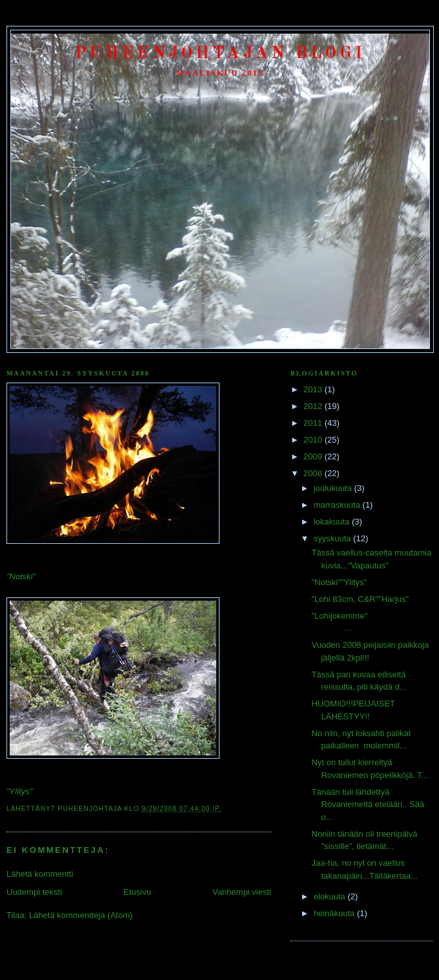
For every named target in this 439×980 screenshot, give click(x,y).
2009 (314, 456)
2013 (314, 389)
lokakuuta (333, 522)
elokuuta (331, 896)
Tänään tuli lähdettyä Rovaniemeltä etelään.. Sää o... (368, 805)
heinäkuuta (335, 913)
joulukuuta (334, 488)
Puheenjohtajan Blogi (220, 54)
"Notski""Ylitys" (339, 582)
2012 (314, 406)
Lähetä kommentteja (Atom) (81, 915)
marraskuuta (338, 505)
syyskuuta (333, 538)
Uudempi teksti (34, 892)
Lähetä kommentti (40, 874)
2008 (314, 473)
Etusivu (137, 892)
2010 (314, 440)
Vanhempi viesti (242, 892)
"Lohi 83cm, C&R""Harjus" (360, 599)
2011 (314, 423)
